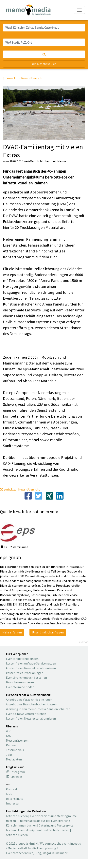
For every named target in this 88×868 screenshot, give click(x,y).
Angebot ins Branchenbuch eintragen (31, 704)
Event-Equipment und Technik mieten (44, 830)
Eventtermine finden (20, 687)
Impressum (14, 803)
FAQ (9, 736)
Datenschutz (15, 799)
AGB (9, 794)
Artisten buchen (17, 816)
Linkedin (14, 777)
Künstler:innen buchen (21, 825)
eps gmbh (10, 557)
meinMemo (58, 161)
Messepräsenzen (17, 740)
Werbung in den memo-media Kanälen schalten (38, 709)
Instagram (15, 772)
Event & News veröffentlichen (26, 714)
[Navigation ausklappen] (79, 10)
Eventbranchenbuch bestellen (26, 677)
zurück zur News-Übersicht (20, 489)
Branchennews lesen (20, 682)
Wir (8, 731)
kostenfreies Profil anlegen (25, 673)
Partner (11, 745)
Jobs (9, 755)
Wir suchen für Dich (44, 64)
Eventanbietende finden (22, 659)
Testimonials (15, 750)
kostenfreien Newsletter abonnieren (31, 668)
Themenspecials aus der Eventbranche (44, 821)
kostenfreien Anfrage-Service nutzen (31, 663)
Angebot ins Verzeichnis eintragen (29, 700)
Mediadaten (14, 759)
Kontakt (12, 789)
